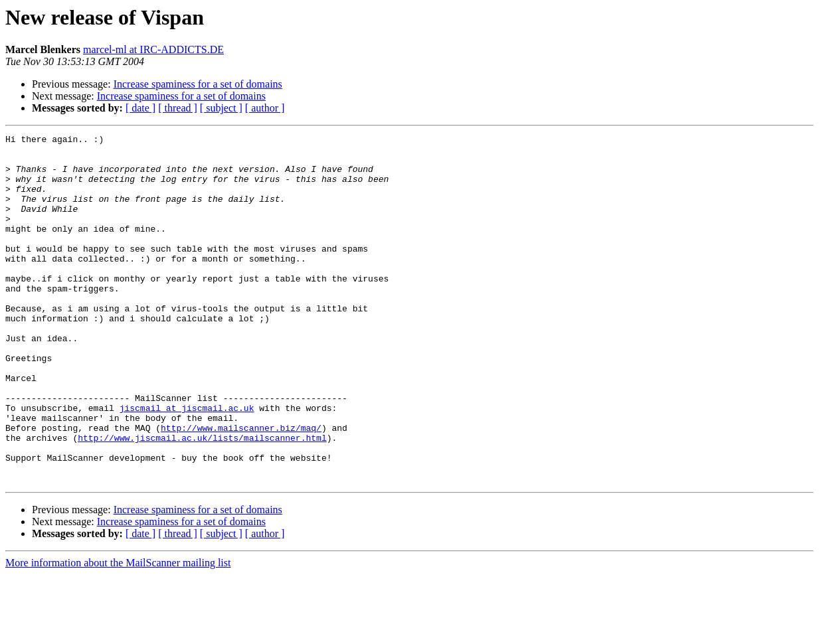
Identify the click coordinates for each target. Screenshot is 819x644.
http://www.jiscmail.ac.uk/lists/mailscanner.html (202, 499)
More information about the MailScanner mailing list (118, 632)
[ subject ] (221, 108)
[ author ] (265, 108)
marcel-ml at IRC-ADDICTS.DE (153, 49)
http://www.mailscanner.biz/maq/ (241, 487)
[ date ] (140, 108)
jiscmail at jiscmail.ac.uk (187, 463)
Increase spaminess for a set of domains (198, 84)
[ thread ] (178, 108)
